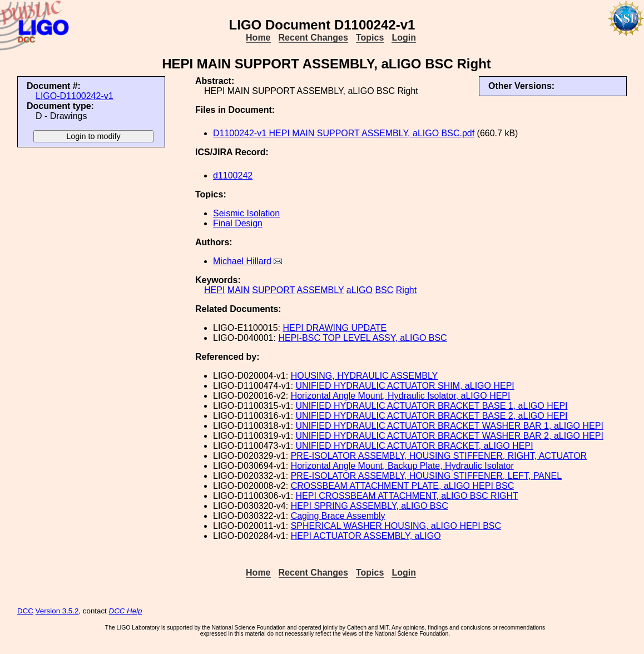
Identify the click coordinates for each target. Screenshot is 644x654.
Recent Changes (313, 38)
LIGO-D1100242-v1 (75, 96)
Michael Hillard (242, 261)
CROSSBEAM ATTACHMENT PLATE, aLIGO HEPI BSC (403, 486)
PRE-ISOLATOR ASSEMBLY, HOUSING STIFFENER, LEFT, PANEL (427, 476)
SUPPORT (273, 290)
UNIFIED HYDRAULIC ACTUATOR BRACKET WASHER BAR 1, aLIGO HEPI (450, 426)
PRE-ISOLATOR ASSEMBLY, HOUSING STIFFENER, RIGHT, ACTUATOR (439, 456)
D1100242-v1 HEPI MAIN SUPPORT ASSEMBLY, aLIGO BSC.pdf (344, 133)
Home (258, 38)
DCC (25, 611)
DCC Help (126, 611)
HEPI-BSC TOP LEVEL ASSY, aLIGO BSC (362, 338)
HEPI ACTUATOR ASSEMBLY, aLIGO (366, 536)
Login (404, 38)
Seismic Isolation (246, 213)
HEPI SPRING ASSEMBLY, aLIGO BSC (370, 506)
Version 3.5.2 (57, 611)
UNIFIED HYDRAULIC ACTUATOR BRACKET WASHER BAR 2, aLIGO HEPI (450, 436)
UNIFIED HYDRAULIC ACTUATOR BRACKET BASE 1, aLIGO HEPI (432, 406)
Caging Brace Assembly (338, 516)
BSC (384, 290)
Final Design (238, 223)
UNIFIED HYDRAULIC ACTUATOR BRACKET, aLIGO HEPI (415, 446)
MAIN (239, 290)
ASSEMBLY (321, 290)
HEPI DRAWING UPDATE (335, 328)
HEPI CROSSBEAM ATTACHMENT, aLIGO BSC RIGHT (407, 496)
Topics (370, 38)
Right (406, 290)
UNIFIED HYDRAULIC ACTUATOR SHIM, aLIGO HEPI (405, 386)
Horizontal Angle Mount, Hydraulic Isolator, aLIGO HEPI (401, 396)
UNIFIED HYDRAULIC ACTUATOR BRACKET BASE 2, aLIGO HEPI (432, 416)
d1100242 (233, 175)
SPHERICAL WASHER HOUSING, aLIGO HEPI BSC (396, 526)
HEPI (214, 290)
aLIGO (360, 290)
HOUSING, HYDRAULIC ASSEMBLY (365, 376)
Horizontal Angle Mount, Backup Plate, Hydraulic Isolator (402, 466)
